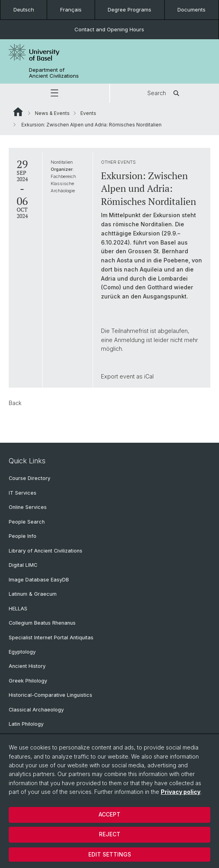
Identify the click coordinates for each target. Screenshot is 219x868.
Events (88, 113)
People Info (23, 536)
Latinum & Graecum (33, 594)
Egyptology (22, 652)
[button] (55, 93)
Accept (109, 814)
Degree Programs (129, 10)
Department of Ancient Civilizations (54, 73)
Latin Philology (26, 724)
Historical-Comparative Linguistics (50, 695)
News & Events (52, 113)
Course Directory (30, 478)
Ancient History (27, 666)
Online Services (28, 507)
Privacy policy (181, 792)
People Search (27, 522)
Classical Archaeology (36, 710)
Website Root (18, 112)
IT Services (23, 493)
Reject (110, 834)
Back (15, 403)
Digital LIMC (23, 565)
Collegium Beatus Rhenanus (42, 623)
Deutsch (24, 10)
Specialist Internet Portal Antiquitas (51, 638)
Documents (191, 10)
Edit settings (110, 854)
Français (71, 10)
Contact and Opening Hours (109, 29)
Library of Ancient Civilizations (46, 551)
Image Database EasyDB (39, 580)
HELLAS (18, 609)
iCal (149, 376)
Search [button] (165, 93)
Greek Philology (28, 681)
